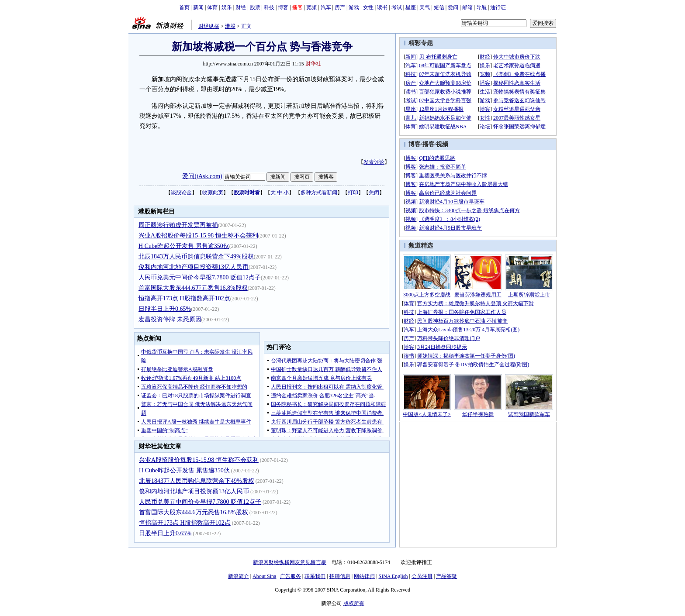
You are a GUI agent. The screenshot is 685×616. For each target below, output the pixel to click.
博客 (283, 7)
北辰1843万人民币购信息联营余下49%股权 (196, 256)
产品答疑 (446, 576)
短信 (439, 7)
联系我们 (315, 576)
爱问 (453, 7)
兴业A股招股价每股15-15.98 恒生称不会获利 (198, 236)
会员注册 (422, 576)
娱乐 (227, 7)
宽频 (311, 7)
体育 (212, 7)
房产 (340, 7)
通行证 (498, 7)
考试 (397, 7)
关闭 (374, 193)
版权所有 (354, 603)
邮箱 (467, 7)
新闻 (198, 7)
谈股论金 (181, 193)
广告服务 (291, 576)
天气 (425, 7)
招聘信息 (340, 576)
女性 (368, 7)
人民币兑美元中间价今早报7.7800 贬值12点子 (200, 277)
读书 (382, 7)
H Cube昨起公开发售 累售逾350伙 (184, 246)
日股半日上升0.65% (165, 309)
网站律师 (364, 576)
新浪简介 (239, 576)
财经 (241, 7)
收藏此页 (213, 193)
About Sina (264, 576)
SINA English (393, 576)
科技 (269, 7)
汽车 (326, 7)
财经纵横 (209, 26)
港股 (230, 26)
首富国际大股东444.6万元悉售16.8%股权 (193, 288)
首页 (184, 7)
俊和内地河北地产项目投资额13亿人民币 (194, 267)
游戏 (354, 7)
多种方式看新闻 (319, 193)
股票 (255, 7)
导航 (481, 7)
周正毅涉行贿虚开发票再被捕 (178, 225)
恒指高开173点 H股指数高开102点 (184, 298)
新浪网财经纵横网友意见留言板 (290, 562)
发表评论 (374, 162)
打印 (353, 193)
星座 (411, 7)
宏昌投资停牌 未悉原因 (170, 319)
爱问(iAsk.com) (202, 176)
